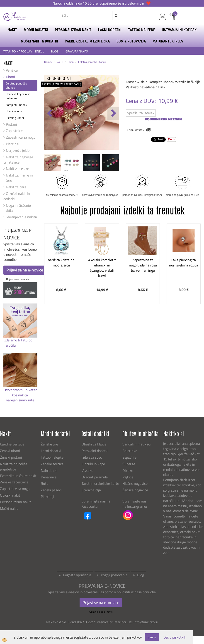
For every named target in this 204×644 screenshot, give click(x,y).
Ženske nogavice (135, 490)
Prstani (11, 124)
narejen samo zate (21, 400)
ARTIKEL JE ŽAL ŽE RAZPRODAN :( (61, 84)
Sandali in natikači (137, 444)
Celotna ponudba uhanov (16, 86)
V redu (152, 637)
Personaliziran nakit (15, 502)
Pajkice (128, 477)
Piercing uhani (15, 118)
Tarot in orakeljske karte (100, 483)
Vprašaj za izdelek (141, 113)
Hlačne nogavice (135, 483)
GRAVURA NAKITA (77, 51)
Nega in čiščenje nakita (17, 208)
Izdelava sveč (92, 457)
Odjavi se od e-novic (18, 279)
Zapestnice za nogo (21, 137)
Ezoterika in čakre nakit (19, 476)
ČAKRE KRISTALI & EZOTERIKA (87, 41)
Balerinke (130, 451)
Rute (45, 483)
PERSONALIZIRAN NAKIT (73, 30)
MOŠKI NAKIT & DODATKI (39, 41)
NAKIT (12, 30)
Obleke (128, 470)
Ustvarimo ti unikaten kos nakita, (21, 392)
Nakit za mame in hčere (18, 178)
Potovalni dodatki (95, 451)
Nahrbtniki (49, 470)
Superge (129, 464)
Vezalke (87, 470)
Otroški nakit (10, 495)
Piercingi (13, 144)
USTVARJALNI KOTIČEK (179, 30)
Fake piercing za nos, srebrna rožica (184, 262)
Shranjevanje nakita (21, 217)
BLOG (55, 51)
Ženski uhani (10, 451)
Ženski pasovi (52, 490)
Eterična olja (91, 490)
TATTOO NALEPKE (142, 30)
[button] (113, 114)
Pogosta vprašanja (77, 575)
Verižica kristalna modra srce (61, 262)
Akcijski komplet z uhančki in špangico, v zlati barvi (102, 268)
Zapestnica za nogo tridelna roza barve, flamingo (143, 265)
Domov (48, 62)
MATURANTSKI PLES (168, 41)
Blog (141, 575)
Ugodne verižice (12, 444)
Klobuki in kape (93, 464)
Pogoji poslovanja (114, 575)
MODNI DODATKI (36, 30)
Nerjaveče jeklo (18, 150)
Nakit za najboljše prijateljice (18, 160)
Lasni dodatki (51, 451)
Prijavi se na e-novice (25, 270)
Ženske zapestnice (15, 482)
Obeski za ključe (94, 444)
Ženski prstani (11, 457)
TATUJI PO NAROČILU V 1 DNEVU (24, 51)
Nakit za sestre (17, 169)
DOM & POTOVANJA (131, 41)
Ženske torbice (52, 464)
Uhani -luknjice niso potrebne (18, 96)
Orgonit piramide (95, 477)
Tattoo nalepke (52, 457)
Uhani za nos (14, 111)
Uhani (10, 77)
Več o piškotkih (175, 637)
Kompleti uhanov (16, 105)
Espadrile (129, 457)
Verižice (12, 70)
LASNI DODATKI (110, 30)
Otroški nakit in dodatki (17, 196)
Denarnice (49, 477)
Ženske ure (50, 444)
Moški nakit (9, 508)
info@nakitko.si (146, 622)
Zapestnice (14, 131)
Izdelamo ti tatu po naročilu (18, 343)
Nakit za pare (16, 187)
